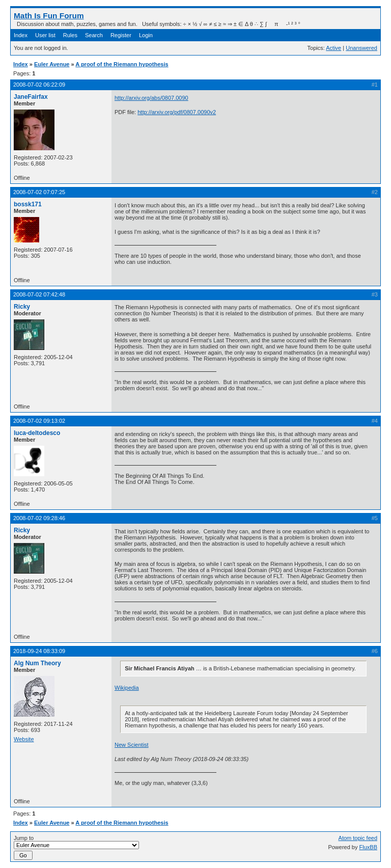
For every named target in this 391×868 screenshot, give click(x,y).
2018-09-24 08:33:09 (39, 651)
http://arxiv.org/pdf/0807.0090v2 (177, 112)
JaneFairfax (31, 97)
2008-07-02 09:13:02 (39, 421)
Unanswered (361, 48)
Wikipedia (127, 688)
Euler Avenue (52, 64)
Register (121, 35)
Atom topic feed (358, 838)
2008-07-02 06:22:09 (39, 85)
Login (146, 35)
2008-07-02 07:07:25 (39, 192)
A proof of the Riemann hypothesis (122, 64)
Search (94, 35)
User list (45, 35)
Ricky (22, 307)
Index (21, 35)
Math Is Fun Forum (49, 16)
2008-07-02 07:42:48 (39, 294)
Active (333, 48)
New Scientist (132, 745)
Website (24, 739)
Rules (70, 35)
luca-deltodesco (37, 433)
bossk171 (28, 204)
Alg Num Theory (37, 663)
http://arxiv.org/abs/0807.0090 (151, 98)
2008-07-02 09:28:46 (39, 518)
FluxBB (368, 847)
